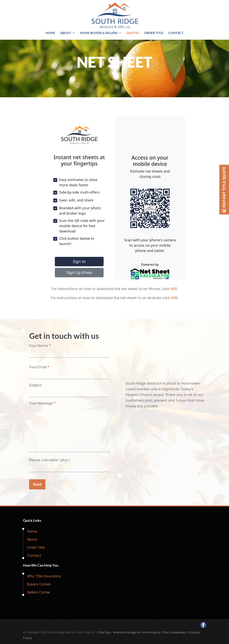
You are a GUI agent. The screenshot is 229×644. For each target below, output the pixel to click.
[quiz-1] (69, 468)
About (66, 33)
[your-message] (69, 429)
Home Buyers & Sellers (99, 33)
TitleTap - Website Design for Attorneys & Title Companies (142, 632)
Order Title (154, 33)
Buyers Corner (39, 584)
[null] (37, 484)
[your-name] (69, 353)
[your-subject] (69, 393)
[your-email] (69, 375)
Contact (176, 33)
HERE (174, 289)
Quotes (133, 33)
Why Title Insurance (44, 576)
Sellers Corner (39, 592)
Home (50, 33)
